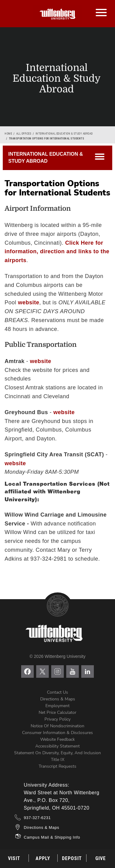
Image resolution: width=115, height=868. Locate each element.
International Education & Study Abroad (64, 134)
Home (8, 134)
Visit (14, 858)
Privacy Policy (57, 719)
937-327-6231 (37, 818)
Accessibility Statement (57, 746)
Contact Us (57, 692)
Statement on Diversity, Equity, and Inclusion (57, 753)
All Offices (24, 134)
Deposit (72, 858)
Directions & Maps (58, 699)
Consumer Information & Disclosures (57, 733)
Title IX (58, 760)
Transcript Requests (57, 766)
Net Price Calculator (57, 712)
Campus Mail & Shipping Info (52, 837)
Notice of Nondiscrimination (57, 726)
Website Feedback (57, 739)
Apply (43, 858)
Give (101, 858)
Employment (57, 706)
